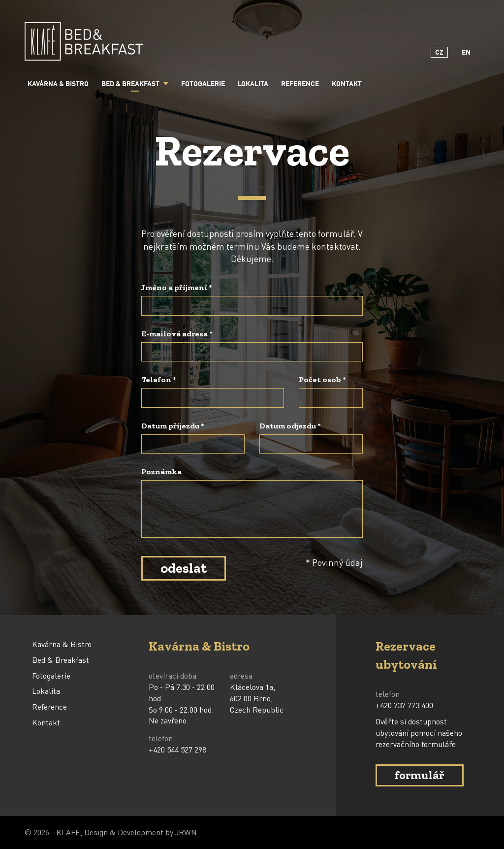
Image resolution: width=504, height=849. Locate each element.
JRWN (186, 832)
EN (466, 53)
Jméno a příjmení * (177, 287)
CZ (439, 53)
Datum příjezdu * (173, 426)
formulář (420, 775)
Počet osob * (322, 379)
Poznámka (161, 472)
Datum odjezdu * (290, 426)
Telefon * (159, 379)
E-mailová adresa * (177, 334)
